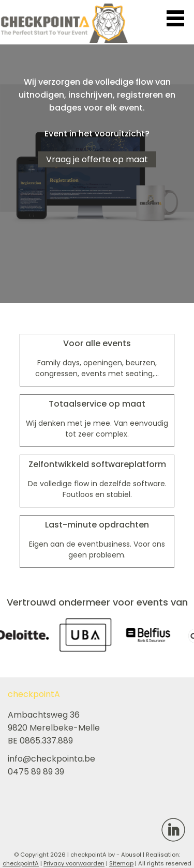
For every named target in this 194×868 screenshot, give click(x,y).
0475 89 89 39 (36, 772)
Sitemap (121, 863)
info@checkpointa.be (51, 759)
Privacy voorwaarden (74, 863)
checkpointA (21, 863)
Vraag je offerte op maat (97, 159)
